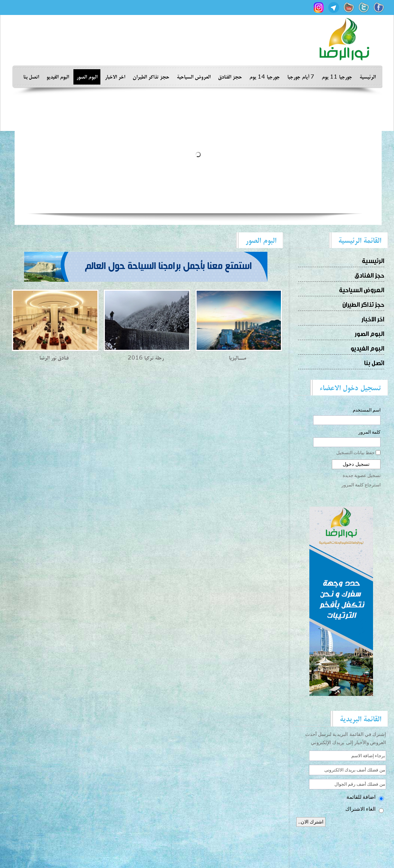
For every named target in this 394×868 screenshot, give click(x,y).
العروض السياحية (194, 77)
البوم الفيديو (58, 77)
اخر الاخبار (115, 77)
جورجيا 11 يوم (337, 77)
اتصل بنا (31, 77)
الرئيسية (368, 77)
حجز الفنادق (230, 77)
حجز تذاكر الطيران (151, 77)
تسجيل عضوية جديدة (362, 476)
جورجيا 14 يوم (265, 77)
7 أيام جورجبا (301, 77)
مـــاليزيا (237, 358)
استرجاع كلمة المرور (361, 485)
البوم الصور (87, 77)
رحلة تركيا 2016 (146, 358)
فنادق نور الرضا (54, 358)
